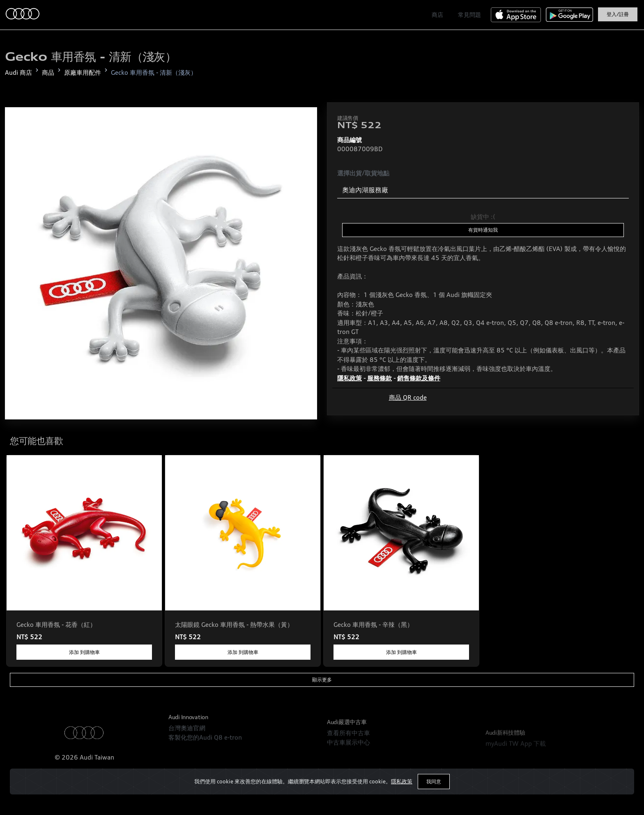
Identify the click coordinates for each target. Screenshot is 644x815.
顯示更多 (322, 680)
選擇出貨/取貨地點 (363, 173)
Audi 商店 (18, 73)
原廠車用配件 (83, 73)
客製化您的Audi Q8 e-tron (205, 758)
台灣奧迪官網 (187, 749)
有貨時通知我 (483, 230)
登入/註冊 (618, 14)
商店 (437, 15)
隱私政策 (402, 781)
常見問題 (469, 15)
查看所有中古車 (348, 765)
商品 (48, 73)
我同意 (434, 782)
